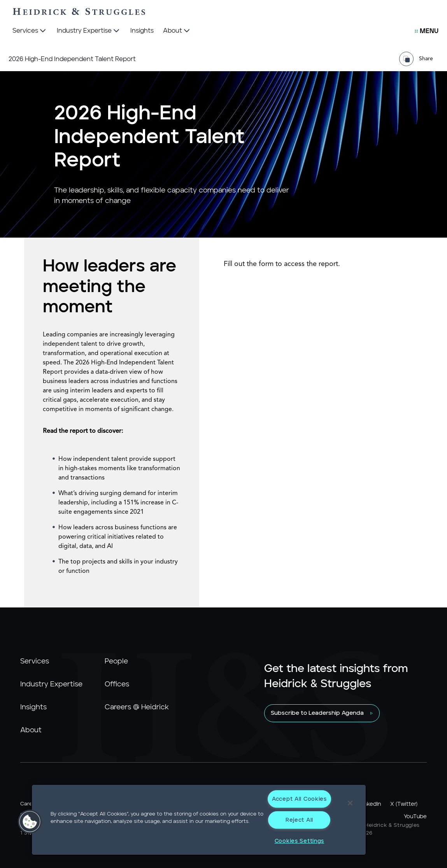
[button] (30, 822)
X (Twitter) (404, 804)
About (31, 730)
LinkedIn (370, 804)
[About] (177, 31)
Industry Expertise (51, 684)
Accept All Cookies (299, 799)
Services (35, 661)
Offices (117, 684)
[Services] (30, 31)
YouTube (415, 817)
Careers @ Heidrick (137, 707)
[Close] (350, 803)
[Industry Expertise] (89, 31)
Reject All (299, 820)
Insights (33, 707)
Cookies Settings (300, 841)
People (116, 661)
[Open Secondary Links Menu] (427, 31)
